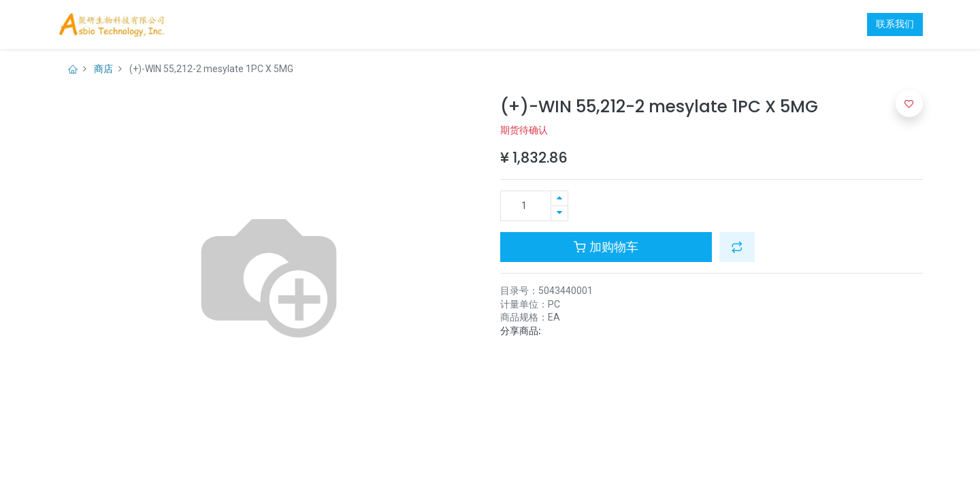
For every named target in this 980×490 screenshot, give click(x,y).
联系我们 (895, 24)
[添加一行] (559, 198)
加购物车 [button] (606, 247)
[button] (737, 247)
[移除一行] (559, 213)
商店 (103, 69)
